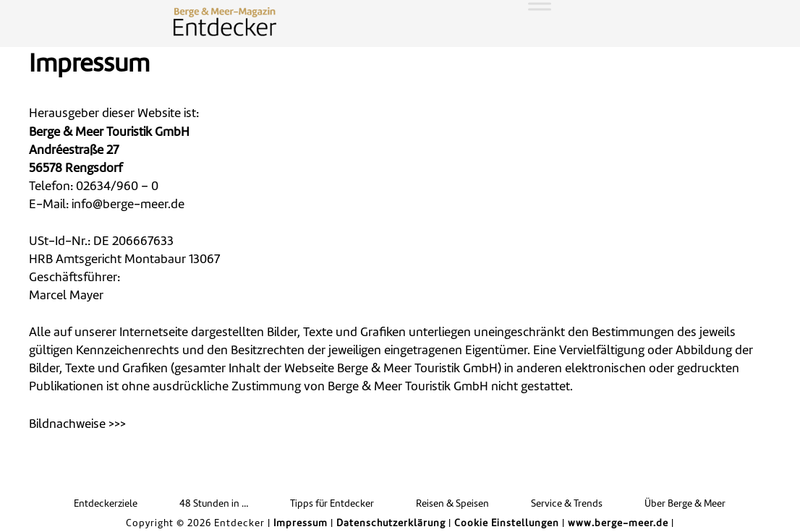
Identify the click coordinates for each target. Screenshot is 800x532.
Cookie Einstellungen (507, 524)
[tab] (400, 425)
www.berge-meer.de (618, 524)
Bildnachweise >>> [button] (77, 425)
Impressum (301, 524)
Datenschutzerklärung (391, 524)
